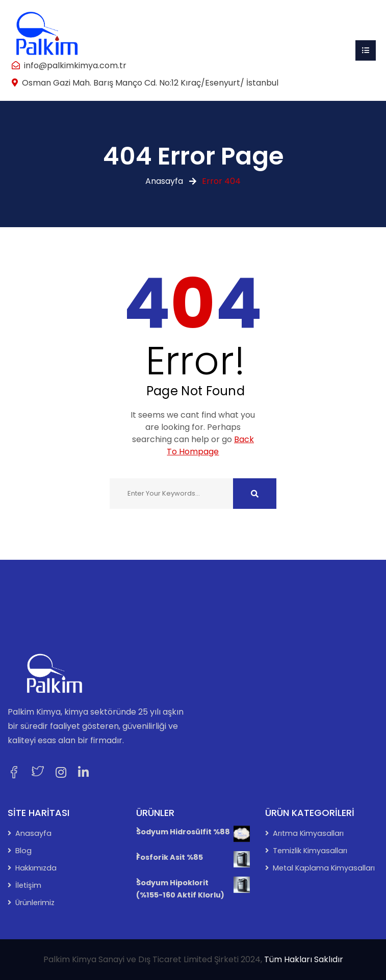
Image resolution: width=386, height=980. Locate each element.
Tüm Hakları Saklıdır (304, 959)
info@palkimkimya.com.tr (75, 65)
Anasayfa (164, 181)
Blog (23, 851)
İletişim (28, 885)
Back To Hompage (210, 445)
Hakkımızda (36, 868)
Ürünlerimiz (35, 903)
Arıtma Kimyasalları (308, 833)
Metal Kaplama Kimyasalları (324, 868)
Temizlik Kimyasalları (310, 851)
